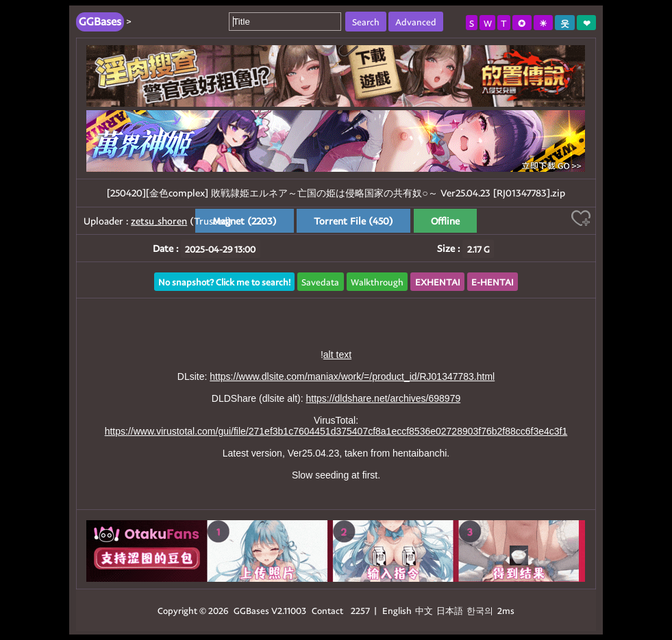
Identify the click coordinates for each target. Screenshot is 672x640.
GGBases (251, 610)
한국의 (481, 610)
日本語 (450, 610)
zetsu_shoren (159, 221)
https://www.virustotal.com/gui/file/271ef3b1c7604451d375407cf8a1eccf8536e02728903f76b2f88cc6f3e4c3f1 (336, 431)
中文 (424, 610)
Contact (327, 610)
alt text (337, 355)
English (397, 610)
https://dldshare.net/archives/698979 (384, 398)
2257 (360, 610)
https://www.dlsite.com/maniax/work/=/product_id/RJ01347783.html (352, 376)
